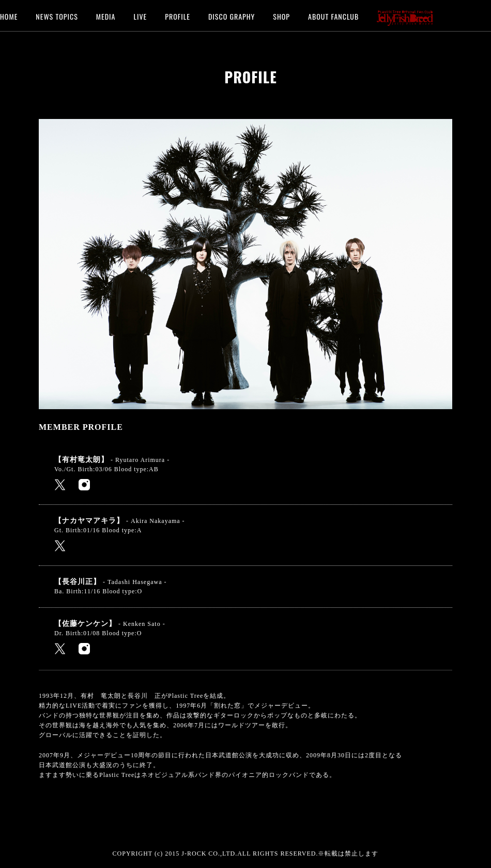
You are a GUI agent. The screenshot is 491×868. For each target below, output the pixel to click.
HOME (9, 16)
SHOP (281, 16)
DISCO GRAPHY (232, 16)
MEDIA (106, 16)
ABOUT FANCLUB (333, 16)
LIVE (140, 16)
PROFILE (178, 16)
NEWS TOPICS (57, 16)
